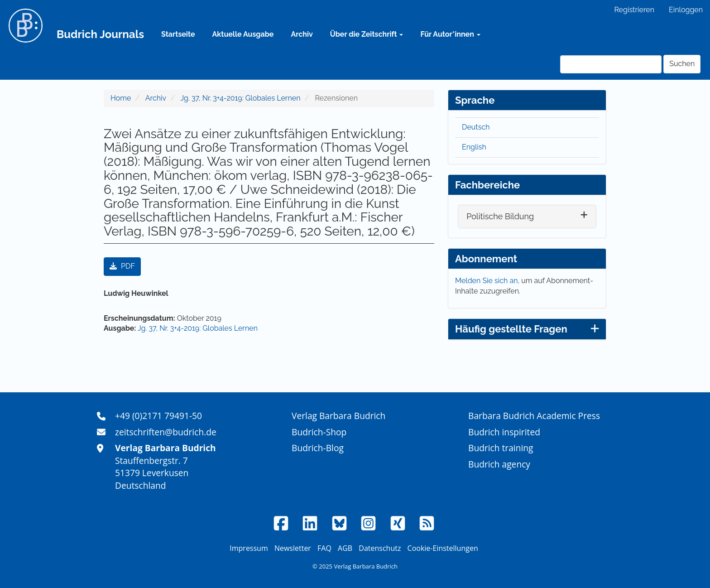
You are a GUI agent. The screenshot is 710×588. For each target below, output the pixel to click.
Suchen (682, 64)
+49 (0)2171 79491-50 (158, 416)
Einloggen (686, 10)
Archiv (302, 34)
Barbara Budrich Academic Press (534, 416)
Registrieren (634, 10)
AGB (345, 548)
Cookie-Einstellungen (443, 548)
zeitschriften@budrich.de (166, 432)
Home (121, 98)
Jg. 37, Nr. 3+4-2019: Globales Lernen (241, 98)
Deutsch (476, 127)
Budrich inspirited (504, 432)
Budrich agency (499, 464)
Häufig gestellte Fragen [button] (527, 329)
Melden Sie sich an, (488, 281)
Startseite (178, 34)
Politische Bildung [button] (500, 216)
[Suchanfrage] (611, 64)
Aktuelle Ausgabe (243, 34)
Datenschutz (380, 548)
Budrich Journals (100, 34)
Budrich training (501, 448)
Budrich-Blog (318, 448)
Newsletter (293, 548)
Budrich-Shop (319, 432)
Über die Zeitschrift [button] (367, 34)
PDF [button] (122, 266)
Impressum (249, 548)
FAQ (324, 548)
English (474, 147)
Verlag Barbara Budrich (338, 416)
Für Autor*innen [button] (450, 34)
